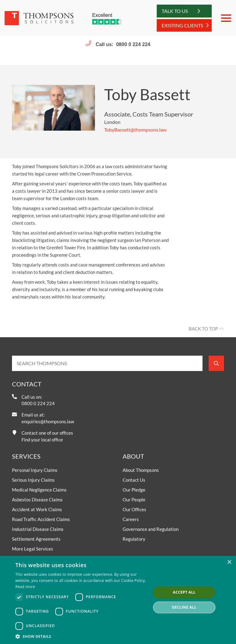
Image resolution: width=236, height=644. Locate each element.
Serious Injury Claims (33, 480)
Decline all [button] (184, 607)
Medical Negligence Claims (39, 490)
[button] (81, 636)
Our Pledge (134, 490)
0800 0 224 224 (133, 44)
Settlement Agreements (36, 539)
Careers (131, 519)
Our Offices (134, 509)
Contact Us (134, 480)
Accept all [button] (184, 592)
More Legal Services (33, 549)
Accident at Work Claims (37, 509)
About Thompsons (141, 470)
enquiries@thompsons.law (48, 421)
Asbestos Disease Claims (37, 500)
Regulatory (134, 539)
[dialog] (118, 600)
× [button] (229, 562)
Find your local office (42, 440)
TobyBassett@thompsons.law (135, 130)
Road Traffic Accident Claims (41, 519)
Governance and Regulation (151, 529)
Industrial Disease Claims (38, 529)
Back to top (203, 329)
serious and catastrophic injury (67, 215)
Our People (134, 500)
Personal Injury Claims (35, 470)
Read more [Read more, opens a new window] (25, 587)
